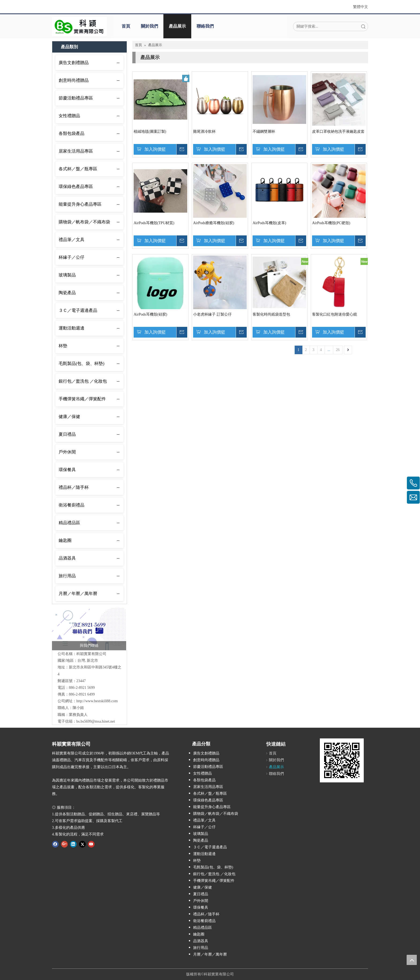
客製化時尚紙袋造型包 (271, 314)
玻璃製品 (67, 275)
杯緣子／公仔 (72, 257)
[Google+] (64, 844)
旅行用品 (67, 576)
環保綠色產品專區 (76, 186)
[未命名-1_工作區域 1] (89, 628)
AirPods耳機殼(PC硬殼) (331, 223)
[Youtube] (91, 844)
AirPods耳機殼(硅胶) (150, 314)
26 (338, 350)
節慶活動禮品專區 (76, 98)
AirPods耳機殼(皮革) (269, 223)
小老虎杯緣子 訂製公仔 (212, 314)
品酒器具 (67, 558)
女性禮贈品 (69, 116)
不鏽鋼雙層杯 (264, 132)
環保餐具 (67, 470)
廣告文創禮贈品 (74, 63)
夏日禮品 (67, 434)
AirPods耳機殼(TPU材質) (154, 223)
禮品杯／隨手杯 (74, 487)
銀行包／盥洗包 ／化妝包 (83, 381)
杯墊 (63, 346)
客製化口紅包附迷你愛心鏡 (335, 314)
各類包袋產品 (72, 133)
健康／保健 (69, 417)
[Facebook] (55, 844)
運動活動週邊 (72, 328)
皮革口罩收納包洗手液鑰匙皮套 (338, 132)
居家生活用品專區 (76, 151)
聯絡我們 (205, 26)
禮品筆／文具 (72, 240)
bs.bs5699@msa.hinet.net (96, 721)
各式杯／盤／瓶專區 (78, 169)
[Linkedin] (73, 844)
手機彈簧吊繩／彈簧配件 (82, 399)
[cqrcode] (342, 760)
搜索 (363, 26)
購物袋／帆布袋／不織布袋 (84, 222)
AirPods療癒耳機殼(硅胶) (214, 223)
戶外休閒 (67, 452)
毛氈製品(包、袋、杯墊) (82, 363)
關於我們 (149, 26)
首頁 (126, 26)
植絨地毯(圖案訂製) (150, 132)
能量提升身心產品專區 (80, 204)
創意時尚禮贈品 (74, 80)
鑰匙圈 (65, 540)
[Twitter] (82, 844)
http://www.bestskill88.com (97, 701)
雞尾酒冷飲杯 (204, 132)
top (412, 960)
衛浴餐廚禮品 (72, 505)
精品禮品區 (69, 523)
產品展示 (177, 26)
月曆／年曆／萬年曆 (78, 593)
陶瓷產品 (67, 293)
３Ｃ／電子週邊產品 (78, 310)
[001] (79, 27)
